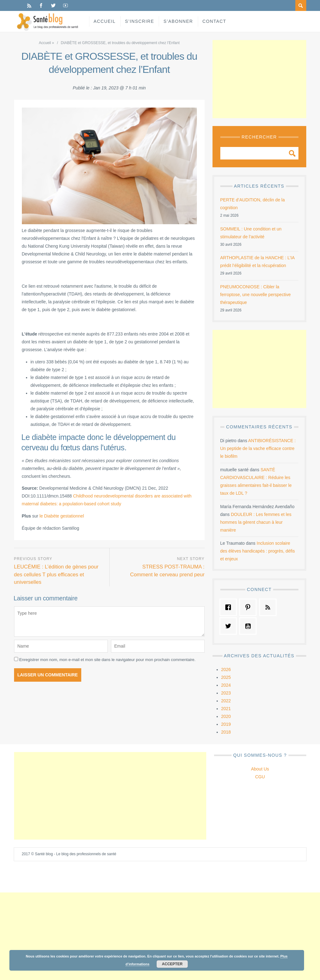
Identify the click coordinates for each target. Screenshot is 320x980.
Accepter (172, 964)
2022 (226, 701)
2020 (226, 716)
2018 (226, 732)
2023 (226, 693)
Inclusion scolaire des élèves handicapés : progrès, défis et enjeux (258, 551)
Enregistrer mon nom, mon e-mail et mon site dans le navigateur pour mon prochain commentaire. (107, 660)
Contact (214, 21)
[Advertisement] (259, 79)
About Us (260, 769)
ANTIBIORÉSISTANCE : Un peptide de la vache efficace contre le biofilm (258, 448)
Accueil (105, 21)
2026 (226, 669)
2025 (226, 677)
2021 (226, 709)
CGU (260, 777)
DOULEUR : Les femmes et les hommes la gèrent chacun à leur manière (256, 522)
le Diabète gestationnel (62, 516)
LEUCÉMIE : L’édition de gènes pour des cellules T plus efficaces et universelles (57, 575)
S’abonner (178, 21)
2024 (226, 685)
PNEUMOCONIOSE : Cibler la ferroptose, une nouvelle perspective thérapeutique (256, 295)
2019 (226, 724)
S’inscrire (140, 21)
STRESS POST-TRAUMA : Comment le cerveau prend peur (167, 571)
